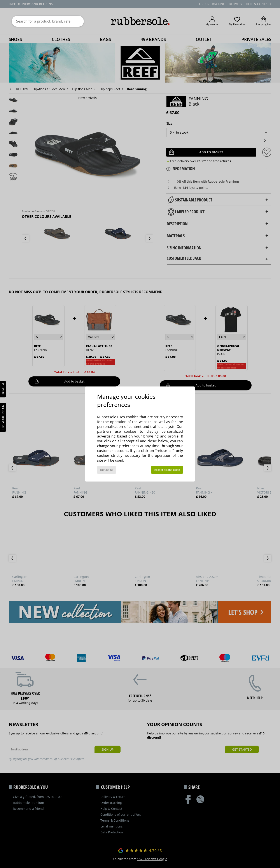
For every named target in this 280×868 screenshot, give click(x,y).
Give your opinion (3, 417)
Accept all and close (167, 470)
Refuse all (106, 470)
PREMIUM (3, 389)
